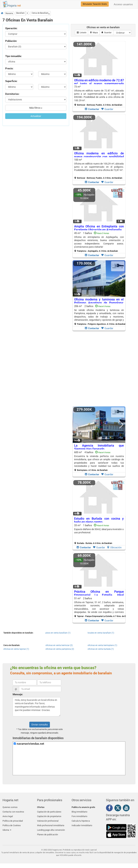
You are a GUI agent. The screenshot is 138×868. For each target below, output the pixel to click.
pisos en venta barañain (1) (58, 633)
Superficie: (11, 81)
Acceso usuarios (123, 4)
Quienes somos (10, 807)
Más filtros (36, 108)
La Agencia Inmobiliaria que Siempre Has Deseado (99, 447)
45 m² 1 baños (99, 242)
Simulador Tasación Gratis (95, 4)
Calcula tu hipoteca (81, 819)
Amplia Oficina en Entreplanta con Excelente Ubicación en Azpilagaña (99, 228)
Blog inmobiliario (79, 811)
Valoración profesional (48, 819)
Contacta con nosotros (13, 811)
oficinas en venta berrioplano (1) (102, 645)
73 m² (99, 96)
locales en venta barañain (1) (101, 633)
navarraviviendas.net (30, 744)
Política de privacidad (13, 819)
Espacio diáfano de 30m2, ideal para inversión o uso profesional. (99, 531)
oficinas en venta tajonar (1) (16, 649)
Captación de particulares (49, 811)
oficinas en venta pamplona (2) (60, 649)
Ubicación (114, 547)
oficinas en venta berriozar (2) (59, 645)
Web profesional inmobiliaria (51, 823)
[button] (41, 13)
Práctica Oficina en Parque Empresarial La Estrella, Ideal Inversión (99, 595)
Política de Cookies (12, 823)
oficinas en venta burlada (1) (101, 649)
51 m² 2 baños (100, 607)
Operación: (11, 28)
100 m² (99, 169)
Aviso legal (8, 815)
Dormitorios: (12, 94)
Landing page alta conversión (51, 827)
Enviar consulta (40, 725)
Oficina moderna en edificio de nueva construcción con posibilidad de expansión (99, 157)
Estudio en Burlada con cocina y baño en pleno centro (99, 520)
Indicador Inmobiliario (82, 823)
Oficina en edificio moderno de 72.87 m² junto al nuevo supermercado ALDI (99, 84)
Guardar (107, 109)
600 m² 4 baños (99, 461)
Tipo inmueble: (13, 56)
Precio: (9, 68)
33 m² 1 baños (99, 534)
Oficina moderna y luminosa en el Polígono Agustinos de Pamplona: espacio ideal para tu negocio (99, 303)
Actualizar (36, 116)
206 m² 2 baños (100, 315)
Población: (11, 41)
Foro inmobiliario (79, 815)
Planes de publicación (48, 831)
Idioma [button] (7, 827)
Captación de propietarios (49, 815)
